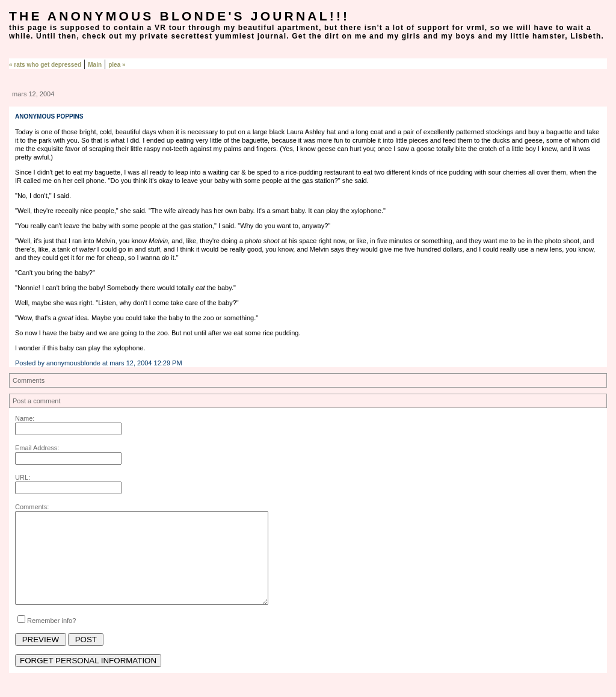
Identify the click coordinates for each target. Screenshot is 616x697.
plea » (117, 65)
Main (95, 65)
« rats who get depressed (45, 65)
